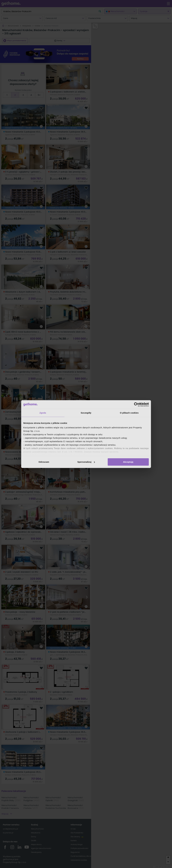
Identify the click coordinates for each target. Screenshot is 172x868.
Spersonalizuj (86, 462)
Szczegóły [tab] (86, 413)
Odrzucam (44, 462)
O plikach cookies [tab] (129, 413)
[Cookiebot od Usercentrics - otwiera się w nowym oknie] (136, 404)
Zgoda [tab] (43, 413)
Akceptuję (128, 462)
